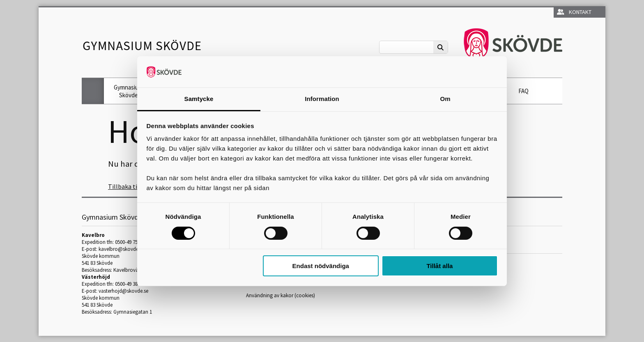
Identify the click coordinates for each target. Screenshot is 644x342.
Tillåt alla (439, 266)
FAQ (523, 91)
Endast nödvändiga (321, 266)
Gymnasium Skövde (128, 91)
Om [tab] (445, 99)
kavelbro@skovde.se (121, 249)
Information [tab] (322, 99)
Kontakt (574, 12)
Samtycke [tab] (199, 99)
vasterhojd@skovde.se (123, 291)
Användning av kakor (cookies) (281, 295)
